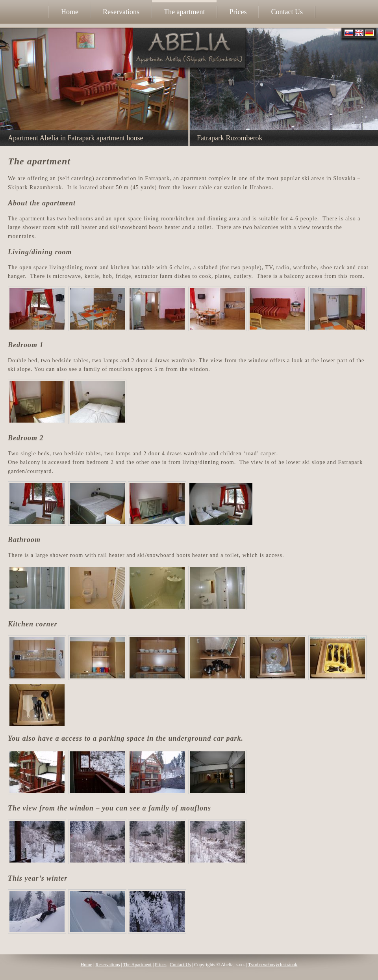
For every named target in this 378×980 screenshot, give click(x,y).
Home (86, 965)
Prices (160, 965)
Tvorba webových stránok (273, 965)
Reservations (107, 965)
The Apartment (137, 965)
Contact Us (180, 965)
